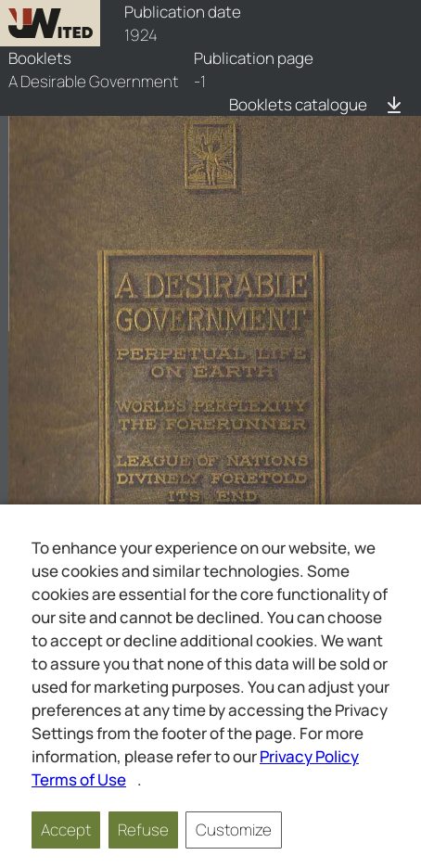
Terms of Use (79, 779)
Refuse (143, 830)
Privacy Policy (309, 756)
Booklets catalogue (298, 104)
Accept (66, 830)
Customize (234, 830)
